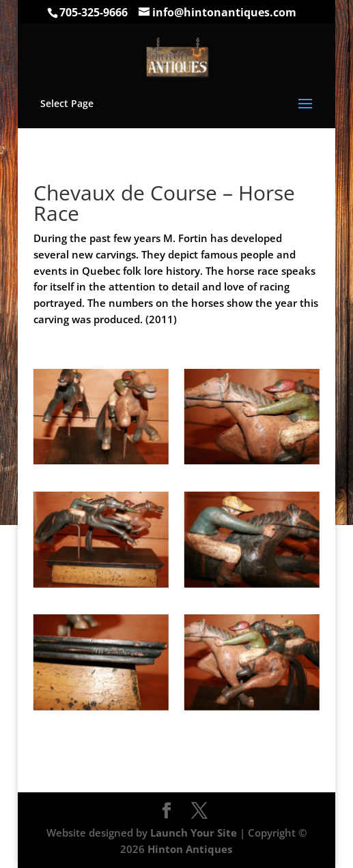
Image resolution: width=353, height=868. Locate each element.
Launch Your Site (194, 833)
